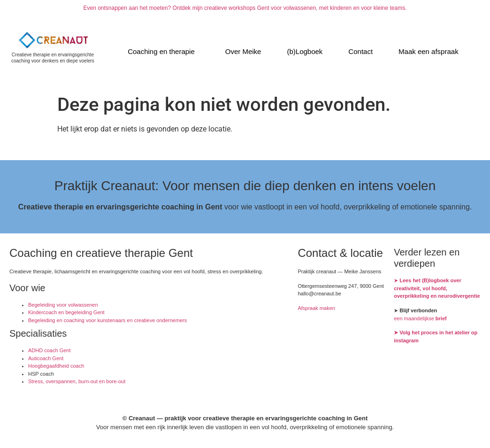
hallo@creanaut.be (319, 294)
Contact (360, 51)
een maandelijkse (420, 318)
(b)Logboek (305, 51)
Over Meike (243, 51)
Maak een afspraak (429, 51)
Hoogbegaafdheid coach (56, 366)
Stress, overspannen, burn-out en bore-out (77, 381)
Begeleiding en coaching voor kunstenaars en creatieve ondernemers (107, 320)
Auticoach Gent (46, 358)
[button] (164, 51)
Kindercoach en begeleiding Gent (66, 312)
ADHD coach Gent (49, 350)
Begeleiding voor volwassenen (63, 305)
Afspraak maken (316, 308)
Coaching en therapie (161, 51)
